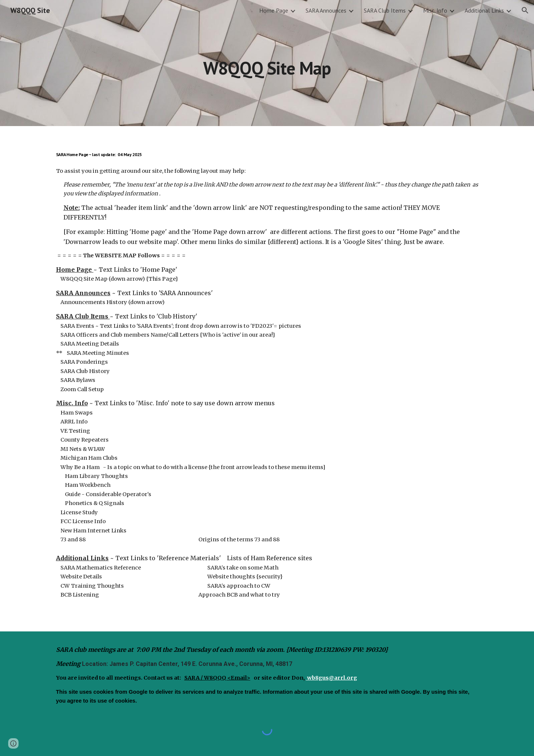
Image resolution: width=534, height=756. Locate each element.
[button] (525, 10)
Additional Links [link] (484, 10)
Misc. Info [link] (435, 10)
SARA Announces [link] (326, 10)
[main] (267, 63)
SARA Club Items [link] (385, 10)
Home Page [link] (274, 10)
